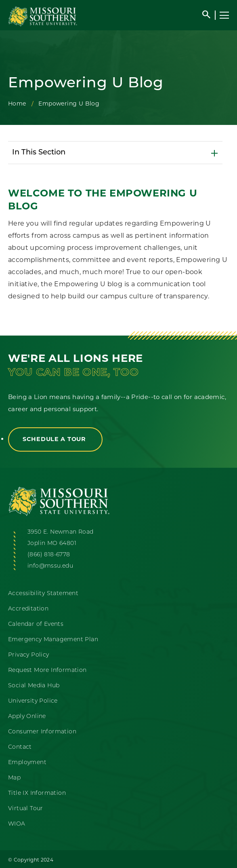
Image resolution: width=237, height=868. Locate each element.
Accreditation (28, 609)
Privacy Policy (29, 655)
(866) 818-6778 (49, 555)
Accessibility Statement (43, 594)
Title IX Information (37, 793)
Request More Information (47, 671)
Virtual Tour (26, 809)
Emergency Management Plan (53, 640)
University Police (33, 701)
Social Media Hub (34, 686)
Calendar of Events (36, 624)
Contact (20, 747)
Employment (27, 763)
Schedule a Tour (55, 439)
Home (17, 103)
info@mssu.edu (50, 566)
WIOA (17, 824)
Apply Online (27, 717)
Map (14, 778)
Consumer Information (42, 732)
